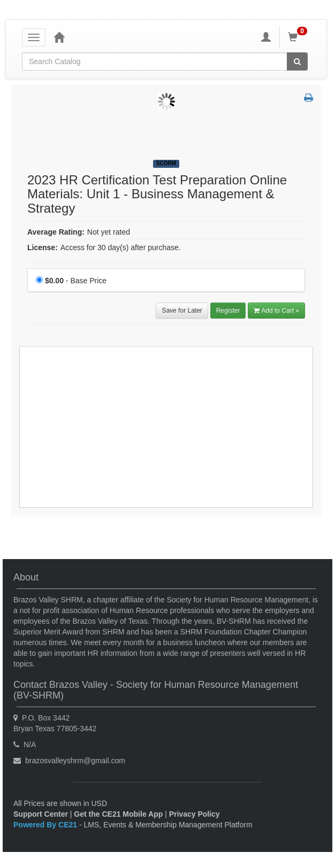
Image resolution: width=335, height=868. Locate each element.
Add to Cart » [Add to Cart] (276, 311)
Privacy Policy (195, 814)
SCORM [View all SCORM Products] (166, 163)
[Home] (59, 37)
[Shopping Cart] (299, 37)
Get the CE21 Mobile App (118, 814)
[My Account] (266, 37)
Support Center (41, 814)
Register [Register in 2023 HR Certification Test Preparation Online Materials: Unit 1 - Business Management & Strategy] (228, 311)
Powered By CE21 (46, 825)
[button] (309, 98)
